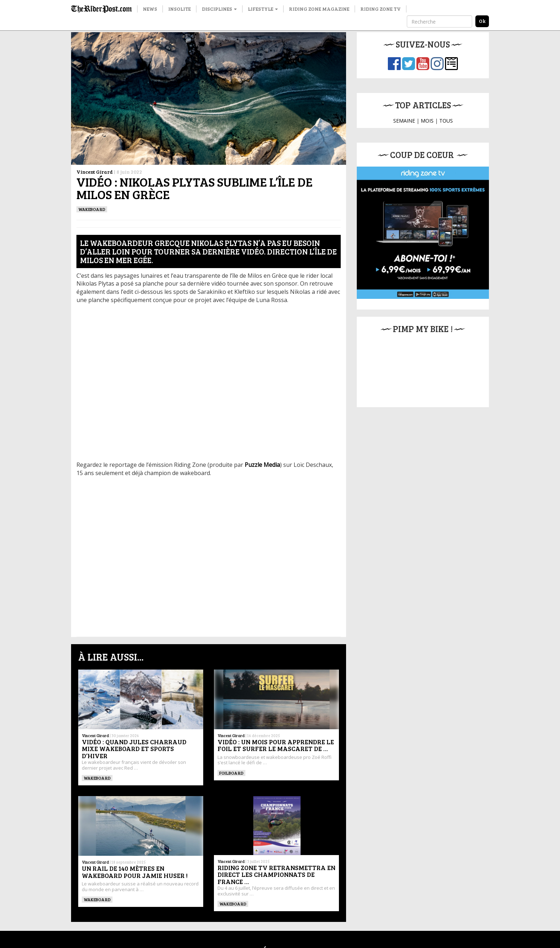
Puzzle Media (262, 465)
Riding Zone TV (381, 9)
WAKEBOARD (92, 209)
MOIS (427, 121)
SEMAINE (404, 121)
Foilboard (231, 773)
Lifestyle (263, 9)
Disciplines (219, 9)
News (150, 9)
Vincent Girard (95, 172)
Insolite (179, 9)
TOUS (446, 121)
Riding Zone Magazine (319, 9)
